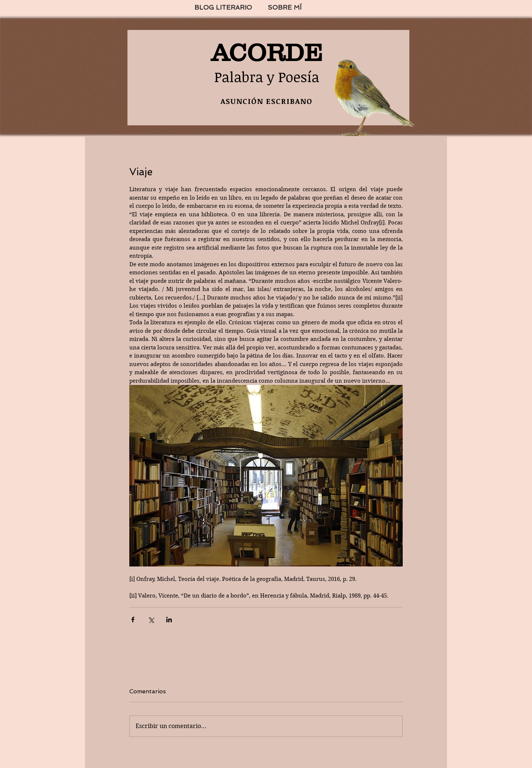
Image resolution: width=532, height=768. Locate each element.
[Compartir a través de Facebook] (133, 620)
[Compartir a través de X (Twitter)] (151, 620)
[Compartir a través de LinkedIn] (169, 620)
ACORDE (267, 53)
